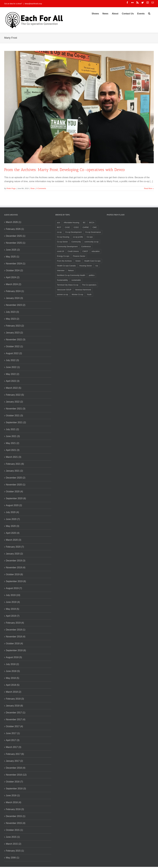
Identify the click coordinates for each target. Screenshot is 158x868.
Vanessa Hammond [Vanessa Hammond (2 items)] (83, 290)
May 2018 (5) (13, 678)
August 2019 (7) (14, 588)
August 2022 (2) (14, 353)
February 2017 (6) (15, 754)
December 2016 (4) (16, 768)
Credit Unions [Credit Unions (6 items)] (73, 251)
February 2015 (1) (15, 851)
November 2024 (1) (16, 264)
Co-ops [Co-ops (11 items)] (90, 237)
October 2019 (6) (14, 574)
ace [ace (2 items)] (58, 223)
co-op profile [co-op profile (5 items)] (78, 237)
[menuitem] (95, 13)
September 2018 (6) (16, 650)
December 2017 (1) (16, 713)
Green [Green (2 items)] (78, 261)
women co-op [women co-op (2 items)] (62, 294)
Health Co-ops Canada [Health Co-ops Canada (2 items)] (66, 266)
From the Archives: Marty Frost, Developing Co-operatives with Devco (65, 170)
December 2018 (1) (16, 630)
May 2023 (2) (13, 319)
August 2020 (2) (14, 505)
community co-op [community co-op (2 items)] (92, 242)
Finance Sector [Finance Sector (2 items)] (79, 256)
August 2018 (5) (14, 657)
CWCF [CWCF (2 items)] (85, 251)
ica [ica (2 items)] (97, 266)
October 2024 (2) (14, 270)
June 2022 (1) (13, 367)
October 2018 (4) (14, 643)
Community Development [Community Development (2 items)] (67, 246)
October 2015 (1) (14, 830)
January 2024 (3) (14, 298)
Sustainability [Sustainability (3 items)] (62, 280)
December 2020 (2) (16, 478)
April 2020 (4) (13, 533)
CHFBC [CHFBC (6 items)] (86, 227)
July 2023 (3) (12, 312)
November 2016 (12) (16, 775)
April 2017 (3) (13, 740)
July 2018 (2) (12, 664)
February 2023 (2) (15, 326)
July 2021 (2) (12, 429)
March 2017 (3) (14, 747)
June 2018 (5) (13, 671)
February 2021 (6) (15, 464)
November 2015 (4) (16, 823)
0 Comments (41, 188)
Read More (148, 188)
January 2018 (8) (14, 706)
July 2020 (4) (12, 512)
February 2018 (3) (15, 699)
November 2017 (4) (16, 719)
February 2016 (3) (15, 809)
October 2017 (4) (14, 726)
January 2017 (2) (14, 761)
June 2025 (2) (13, 250)
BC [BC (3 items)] (84, 223)
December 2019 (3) (16, 561)
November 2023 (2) (16, 305)
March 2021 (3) (14, 457)
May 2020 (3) (13, 526)
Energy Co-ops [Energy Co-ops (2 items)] (63, 256)
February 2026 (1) (15, 229)
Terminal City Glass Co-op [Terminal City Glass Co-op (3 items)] (68, 285)
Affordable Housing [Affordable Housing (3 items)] (71, 223)
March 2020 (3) (14, 540)
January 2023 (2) (14, 333)
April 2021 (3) (13, 450)
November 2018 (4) (16, 637)
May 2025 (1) (13, 257)
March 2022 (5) (14, 388)
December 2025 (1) (16, 236)
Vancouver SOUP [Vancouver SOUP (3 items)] (64, 290)
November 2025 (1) (16, 243)
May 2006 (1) (13, 858)
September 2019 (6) (16, 581)
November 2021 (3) (16, 409)
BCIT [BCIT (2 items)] (59, 227)
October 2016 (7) (14, 782)
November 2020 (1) (16, 485)
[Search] (149, 13)
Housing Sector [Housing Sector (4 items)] (86, 266)
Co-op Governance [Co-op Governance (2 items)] (93, 232)
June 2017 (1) (13, 733)
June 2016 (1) (13, 795)
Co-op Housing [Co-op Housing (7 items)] (63, 237)
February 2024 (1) (15, 291)
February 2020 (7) (15, 547)
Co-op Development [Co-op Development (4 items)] (73, 232)
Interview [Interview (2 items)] (61, 270)
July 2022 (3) (12, 360)
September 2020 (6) (16, 498)
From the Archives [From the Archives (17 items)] (64, 261)
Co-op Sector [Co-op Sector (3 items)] (62, 242)
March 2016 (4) (14, 802)
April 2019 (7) (13, 616)
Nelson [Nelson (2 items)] (71, 270)
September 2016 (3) (16, 789)
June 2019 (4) (13, 602)
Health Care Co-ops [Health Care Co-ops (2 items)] (92, 261)
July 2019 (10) (13, 595)
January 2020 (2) (14, 554)
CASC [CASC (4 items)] (67, 227)
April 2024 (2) (13, 277)
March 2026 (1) (14, 222)
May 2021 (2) (13, 443)
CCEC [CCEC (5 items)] (76, 227)
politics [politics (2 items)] (92, 275)
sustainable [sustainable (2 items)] (76, 280)
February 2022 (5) (15, 395)
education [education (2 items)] (96, 251)
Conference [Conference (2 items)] (86, 246)
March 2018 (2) (14, 692)
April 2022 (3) (13, 381)
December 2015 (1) (16, 816)
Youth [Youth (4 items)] (89, 294)
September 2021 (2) (16, 422)
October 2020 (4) (14, 492)
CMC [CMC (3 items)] (95, 227)
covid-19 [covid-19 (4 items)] (60, 251)
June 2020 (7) (13, 519)
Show (33, 188)
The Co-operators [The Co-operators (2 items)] (89, 285)
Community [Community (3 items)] (76, 242)
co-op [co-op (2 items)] (59, 232)
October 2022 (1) (14, 346)
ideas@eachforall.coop (33, 4)
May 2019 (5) (13, 609)
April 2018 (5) (13, 685)
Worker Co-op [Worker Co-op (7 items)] (77, 294)
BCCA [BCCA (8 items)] (92, 223)
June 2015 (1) (13, 837)
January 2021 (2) (14, 471)
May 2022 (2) (13, 374)
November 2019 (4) (16, 568)
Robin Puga (11, 188)
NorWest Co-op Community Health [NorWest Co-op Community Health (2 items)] (71, 275)
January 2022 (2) (14, 402)
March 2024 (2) (14, 284)
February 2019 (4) (15, 623)
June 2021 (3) (13, 436)
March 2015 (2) (14, 844)
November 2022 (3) (16, 340)
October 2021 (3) (14, 416)
